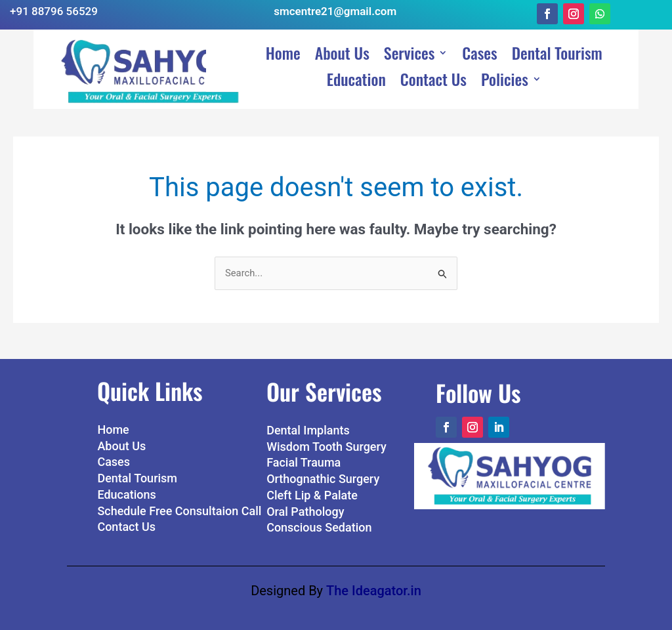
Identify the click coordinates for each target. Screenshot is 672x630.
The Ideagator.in (374, 581)
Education (356, 70)
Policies (505, 70)
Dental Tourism (557, 43)
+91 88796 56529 (54, 11)
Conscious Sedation (319, 518)
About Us (342, 43)
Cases (479, 43)
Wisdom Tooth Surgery (326, 437)
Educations (126, 485)
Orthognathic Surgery (323, 470)
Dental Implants (308, 420)
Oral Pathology (305, 502)
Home (283, 43)
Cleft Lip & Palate (312, 485)
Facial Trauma (304, 453)
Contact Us (433, 70)
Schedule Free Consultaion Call (179, 501)
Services (409, 43)
